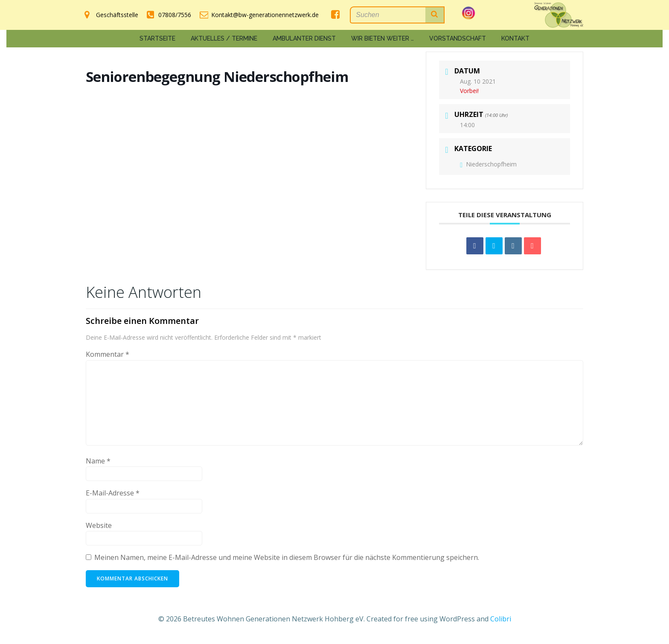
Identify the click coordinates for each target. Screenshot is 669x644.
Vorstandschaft (458, 38)
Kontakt (515, 38)
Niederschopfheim (488, 164)
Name (98, 461)
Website (99, 525)
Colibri (501, 619)
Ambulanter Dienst (304, 38)
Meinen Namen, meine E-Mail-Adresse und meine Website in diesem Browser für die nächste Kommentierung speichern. (287, 557)
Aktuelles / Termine (224, 38)
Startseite (157, 38)
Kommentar (108, 354)
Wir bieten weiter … (382, 38)
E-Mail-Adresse (113, 493)
